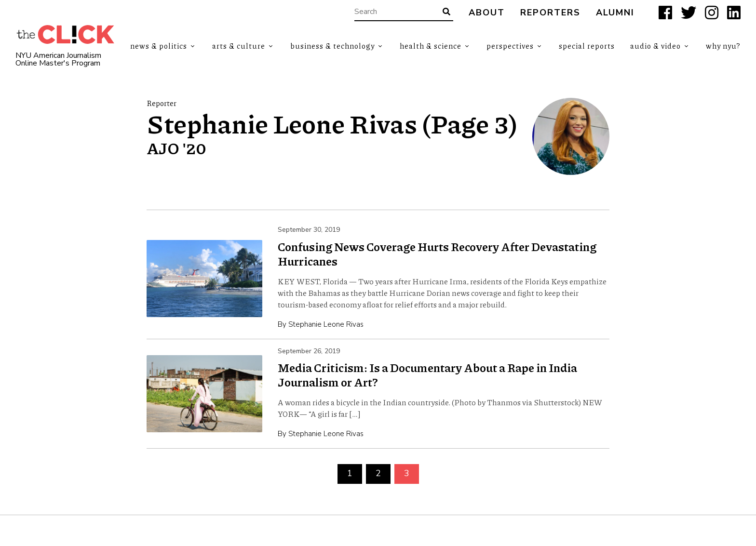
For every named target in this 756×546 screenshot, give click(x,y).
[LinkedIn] (734, 13)
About (487, 13)
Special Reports (587, 46)
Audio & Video (655, 46)
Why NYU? (723, 46)
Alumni (615, 13)
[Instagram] (712, 13)
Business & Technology (332, 46)
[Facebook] (665, 13)
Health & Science (431, 46)
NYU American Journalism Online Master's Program (58, 59)
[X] (688, 13)
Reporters (550, 13)
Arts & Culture (239, 46)
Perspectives (510, 46)
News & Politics (159, 46)
